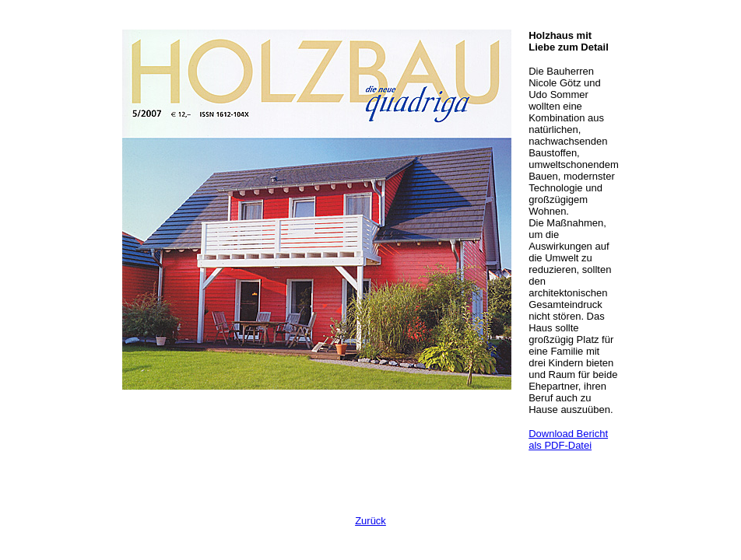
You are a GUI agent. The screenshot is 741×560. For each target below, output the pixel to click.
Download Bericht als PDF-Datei (568, 439)
